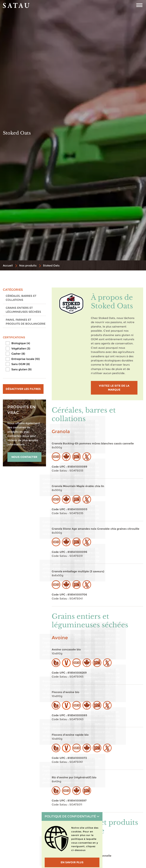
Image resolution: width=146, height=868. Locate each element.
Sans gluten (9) (21, 369)
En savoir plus (72, 862)
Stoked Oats (51, 266)
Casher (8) (18, 354)
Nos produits (28, 266)
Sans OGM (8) (21, 364)
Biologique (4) (21, 343)
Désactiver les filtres (23, 389)
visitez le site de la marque (114, 388)
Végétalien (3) (21, 349)
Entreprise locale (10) (26, 359)
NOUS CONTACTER (24, 457)
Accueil (8, 266)
